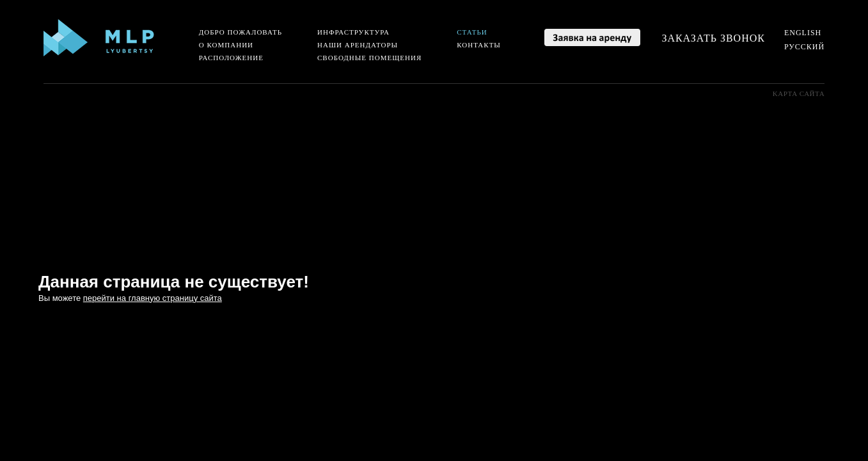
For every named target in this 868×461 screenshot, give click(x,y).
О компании (226, 45)
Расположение (231, 58)
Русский (804, 47)
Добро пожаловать (241, 32)
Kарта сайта (799, 93)
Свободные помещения (369, 58)
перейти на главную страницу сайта (153, 298)
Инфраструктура (353, 32)
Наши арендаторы (358, 45)
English (803, 33)
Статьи (472, 32)
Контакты (479, 45)
